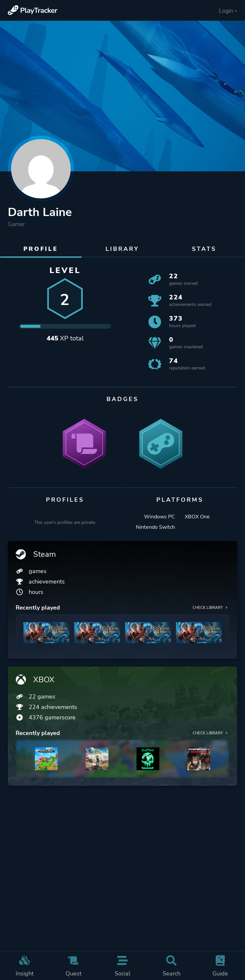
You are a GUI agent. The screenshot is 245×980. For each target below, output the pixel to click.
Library (122, 249)
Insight (24, 966)
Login (228, 11)
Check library (211, 607)
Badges (122, 399)
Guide (220, 966)
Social (122, 966)
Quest (73, 966)
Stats (204, 249)
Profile (41, 249)
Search (171, 966)
